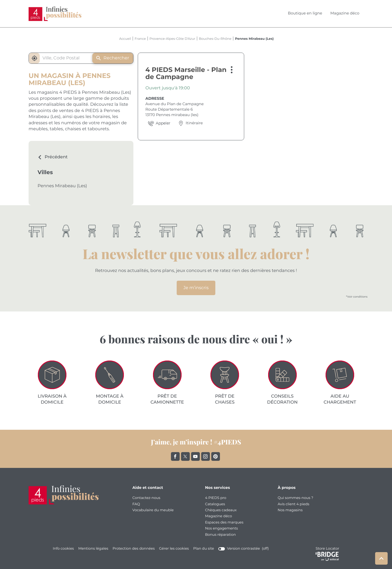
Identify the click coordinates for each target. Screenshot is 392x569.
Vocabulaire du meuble (153, 510)
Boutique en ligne (305, 13)
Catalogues (215, 504)
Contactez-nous (146, 498)
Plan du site (204, 549)
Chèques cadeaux (221, 510)
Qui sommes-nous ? (295, 498)
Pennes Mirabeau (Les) (62, 186)
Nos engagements (221, 529)
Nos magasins (290, 510)
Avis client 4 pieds (293, 504)
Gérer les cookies (174, 549)
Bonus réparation (220, 535)
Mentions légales (93, 549)
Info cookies (63, 549)
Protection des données (134, 549)
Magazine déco (345, 13)
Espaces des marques (224, 523)
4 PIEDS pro (216, 498)
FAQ (136, 504)
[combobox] (62, 58)
